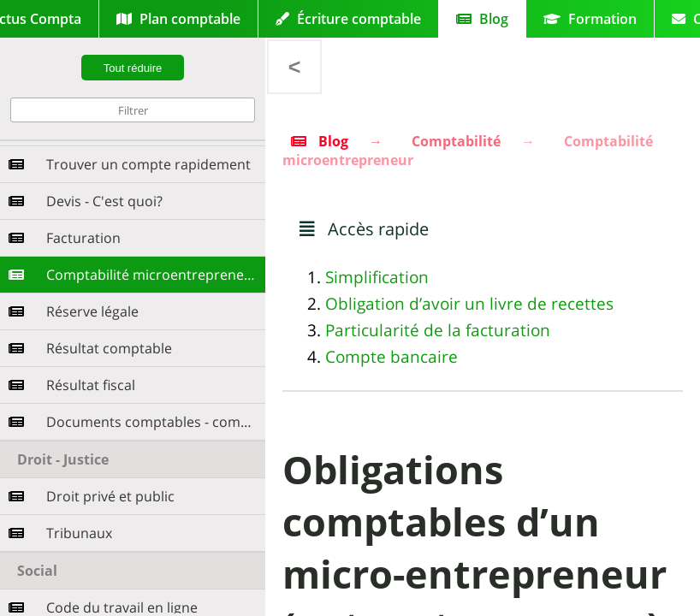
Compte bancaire (392, 357)
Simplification (377, 277)
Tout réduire (133, 68)
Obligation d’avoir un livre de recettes (469, 304)
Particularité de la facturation (438, 330)
